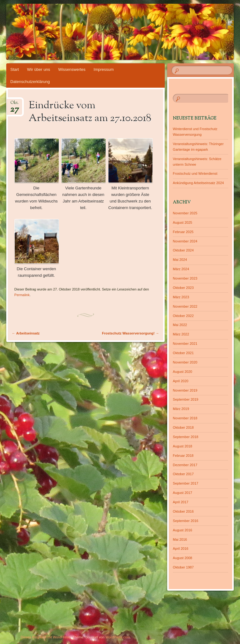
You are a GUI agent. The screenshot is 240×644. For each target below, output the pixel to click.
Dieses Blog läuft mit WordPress (45, 637)
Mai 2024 (180, 260)
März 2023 (181, 297)
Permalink (22, 295)
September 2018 (185, 437)
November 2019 (185, 390)
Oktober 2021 (183, 353)
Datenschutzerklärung (30, 82)
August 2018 (182, 446)
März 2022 (181, 334)
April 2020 (181, 381)
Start (15, 69)
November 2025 (185, 213)
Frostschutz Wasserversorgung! (130, 333)
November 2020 (185, 362)
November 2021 (185, 344)
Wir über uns (38, 69)
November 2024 (185, 241)
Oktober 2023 (183, 288)
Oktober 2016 (183, 511)
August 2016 (182, 530)
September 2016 (185, 521)
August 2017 (182, 493)
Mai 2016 (180, 539)
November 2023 (185, 278)
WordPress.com (118, 637)
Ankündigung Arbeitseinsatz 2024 (198, 183)
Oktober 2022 (183, 316)
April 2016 (181, 549)
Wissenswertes (72, 69)
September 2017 (185, 483)
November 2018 (185, 418)
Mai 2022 (180, 325)
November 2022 (185, 306)
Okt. (15, 105)
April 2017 (181, 502)
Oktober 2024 (183, 250)
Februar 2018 (183, 456)
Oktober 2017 (183, 474)
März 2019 (181, 409)
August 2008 (182, 558)
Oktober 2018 (183, 427)
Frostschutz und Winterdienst (195, 173)
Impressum (104, 69)
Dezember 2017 (185, 465)
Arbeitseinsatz (26, 333)
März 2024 (181, 269)
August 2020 (182, 372)
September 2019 (185, 399)
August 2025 (182, 222)
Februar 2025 (183, 232)
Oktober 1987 (183, 567)
